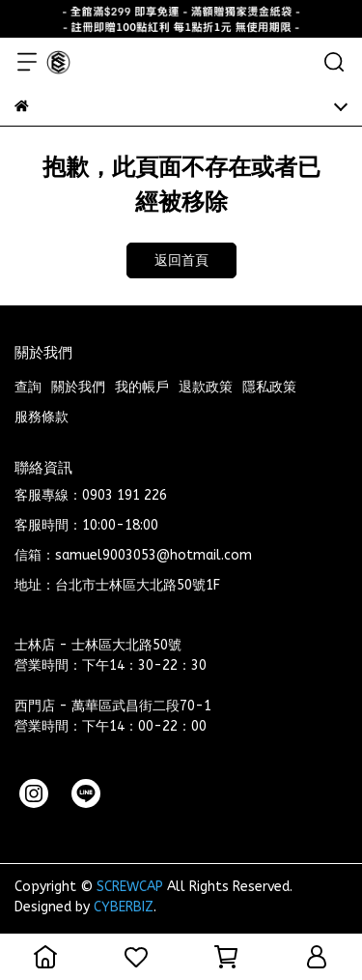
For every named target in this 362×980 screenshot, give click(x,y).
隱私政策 (269, 387)
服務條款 (42, 417)
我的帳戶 (142, 387)
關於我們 (78, 387)
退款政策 (206, 387)
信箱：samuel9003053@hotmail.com (133, 555)
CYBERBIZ (124, 907)
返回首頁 (181, 260)
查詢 (28, 387)
